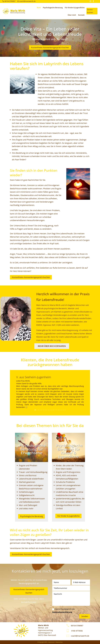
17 (62, 410)
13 (55, 410)
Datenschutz (59, 642)
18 (63, 410)
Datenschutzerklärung (62, 612)
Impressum (51, 642)
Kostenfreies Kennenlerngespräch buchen (50, 47)
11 (52, 410)
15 (58, 410)
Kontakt (81, 15)
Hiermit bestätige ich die (63, 611)
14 (57, 410)
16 (60, 410)
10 (50, 410)
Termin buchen (90, 11)
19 (65, 410)
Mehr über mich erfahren (52, 346)
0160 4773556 (77, 631)
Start (39, 8)
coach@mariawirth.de (27, 1)
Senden (85, 616)
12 (53, 410)
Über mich (72, 15)
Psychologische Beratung (53, 8)
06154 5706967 (10, 1)
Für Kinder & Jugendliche (75, 8)
